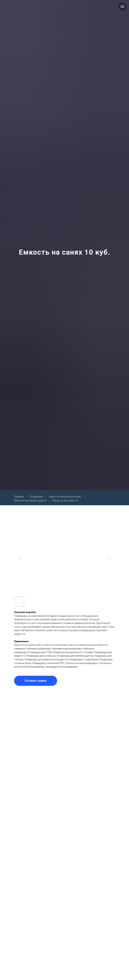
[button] (36, 681)
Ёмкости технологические (65, 497)
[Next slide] (109, 558)
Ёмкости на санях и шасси (30, 500)
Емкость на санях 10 (65, 500)
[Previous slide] (20, 558)
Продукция (36, 497)
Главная (19, 497)
